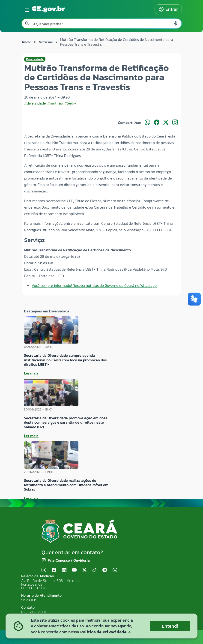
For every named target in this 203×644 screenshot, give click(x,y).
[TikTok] (95, 570)
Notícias (46, 42)
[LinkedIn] (64, 570)
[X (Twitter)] (84, 570)
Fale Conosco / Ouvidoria (69, 560)
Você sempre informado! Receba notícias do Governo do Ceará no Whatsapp (94, 285)
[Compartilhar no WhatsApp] (147, 123)
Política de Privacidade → (105, 632)
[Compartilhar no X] (166, 123)
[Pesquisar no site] (101, 24)
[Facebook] (54, 570)
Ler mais (31, 373)
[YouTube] (74, 570)
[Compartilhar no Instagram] (175, 123)
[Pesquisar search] (27, 24)
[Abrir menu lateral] (26, 9)
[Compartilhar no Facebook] (157, 123)
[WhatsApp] (115, 570)
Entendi (170, 626)
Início (27, 42)
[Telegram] (105, 570)
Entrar (168, 9)
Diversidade (35, 59)
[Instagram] (44, 570)
